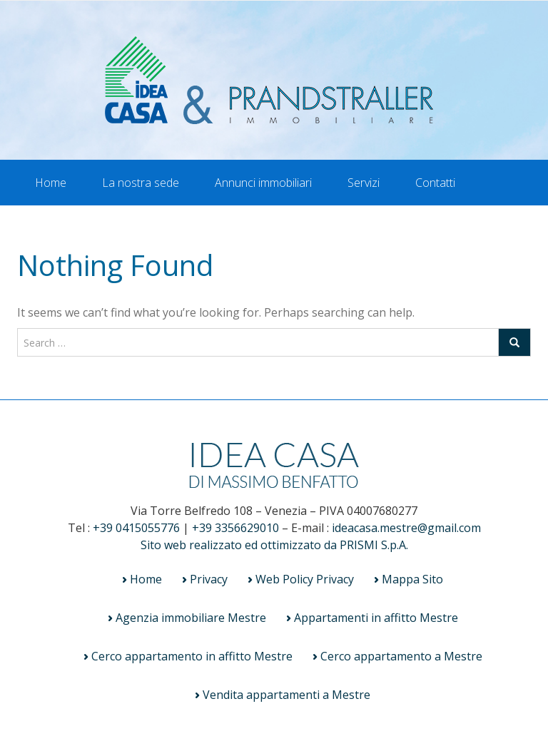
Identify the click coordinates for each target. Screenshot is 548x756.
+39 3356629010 (235, 528)
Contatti (435, 183)
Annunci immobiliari (263, 183)
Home (51, 183)
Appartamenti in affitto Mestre (376, 618)
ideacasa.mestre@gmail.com (406, 528)
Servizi (364, 183)
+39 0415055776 (136, 528)
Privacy (209, 579)
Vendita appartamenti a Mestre (286, 695)
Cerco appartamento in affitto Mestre (192, 656)
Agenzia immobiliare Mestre (191, 618)
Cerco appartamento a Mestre (401, 656)
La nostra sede (141, 183)
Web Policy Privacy (305, 579)
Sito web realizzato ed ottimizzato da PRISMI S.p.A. (274, 545)
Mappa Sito (412, 579)
